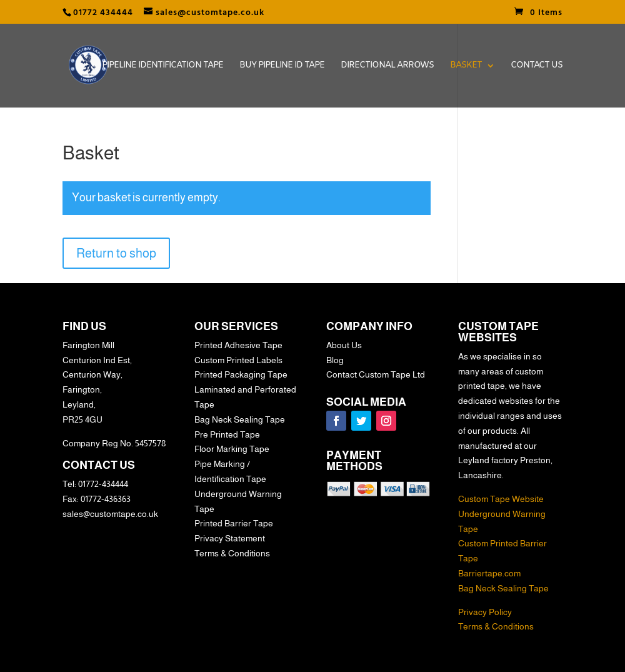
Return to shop (116, 253)
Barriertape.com (489, 573)
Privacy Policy (485, 612)
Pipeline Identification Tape (162, 66)
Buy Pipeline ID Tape (282, 66)
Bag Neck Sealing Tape (503, 588)
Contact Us (537, 66)
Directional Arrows (387, 66)
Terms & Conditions (496, 626)
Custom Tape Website (501, 499)
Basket (466, 66)
